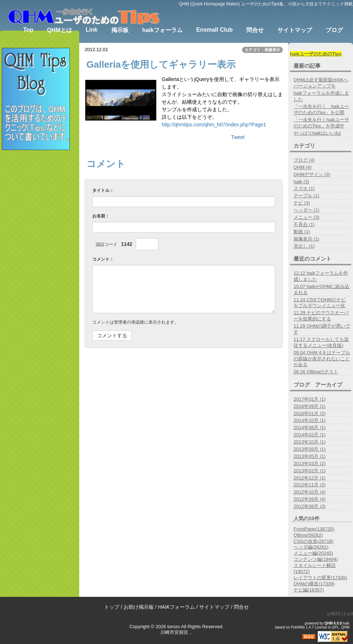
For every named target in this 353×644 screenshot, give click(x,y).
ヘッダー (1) (307, 210)
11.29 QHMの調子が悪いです (322, 329)
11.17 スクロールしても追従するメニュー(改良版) (321, 342)
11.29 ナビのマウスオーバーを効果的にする (321, 316)
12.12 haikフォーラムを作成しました (321, 276)
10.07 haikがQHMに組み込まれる (321, 289)
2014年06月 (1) (310, 427)
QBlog (308, 535)
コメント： (103, 259)
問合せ (255, 30)
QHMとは (59, 30)
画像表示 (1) (307, 239)
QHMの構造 (314, 584)
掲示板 (120, 30)
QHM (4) (303, 167)
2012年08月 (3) (310, 506)
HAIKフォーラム (177, 607)
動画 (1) (302, 232)
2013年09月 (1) (310, 449)
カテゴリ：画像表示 (262, 50)
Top (28, 30)
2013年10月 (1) (310, 442)
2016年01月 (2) (310, 413)
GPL (335, 627)
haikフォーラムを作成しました (321, 96)
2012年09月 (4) (310, 499)
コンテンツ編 (316, 559)
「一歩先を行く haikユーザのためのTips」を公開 (321, 109)
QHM (329, 623)
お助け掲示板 (139, 607)
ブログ (334, 30)
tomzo (173, 627)
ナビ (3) (302, 203)
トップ (112, 607)
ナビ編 (309, 590)
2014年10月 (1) (310, 420)
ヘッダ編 (311, 547)
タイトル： (103, 190)
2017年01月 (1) (310, 399)
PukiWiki (298, 627)
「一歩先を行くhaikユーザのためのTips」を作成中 (321, 123)
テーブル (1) (307, 196)
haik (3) (301, 182)
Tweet (238, 137)
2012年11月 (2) (310, 485)
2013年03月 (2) (310, 463)
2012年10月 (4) (310, 492)
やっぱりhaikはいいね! (317, 133)
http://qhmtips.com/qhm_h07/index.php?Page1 (214, 125)
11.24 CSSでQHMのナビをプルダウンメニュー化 (320, 303)
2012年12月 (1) (310, 478)
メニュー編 (313, 553)
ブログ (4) (304, 160)
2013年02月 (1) (310, 471)
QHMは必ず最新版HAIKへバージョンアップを (321, 83)
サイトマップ (295, 30)
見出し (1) (304, 246)
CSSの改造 (314, 541)
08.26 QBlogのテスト (316, 372)
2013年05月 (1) (310, 456)
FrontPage (314, 529)
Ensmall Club (215, 30)
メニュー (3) (307, 217)
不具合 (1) (304, 224)
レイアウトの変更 (320, 578)
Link (92, 30)
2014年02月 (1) (310, 435)
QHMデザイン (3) (312, 174)
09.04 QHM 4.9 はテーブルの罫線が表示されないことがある (322, 359)
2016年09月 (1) (310, 406)
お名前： (101, 216)
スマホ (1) (304, 188)
